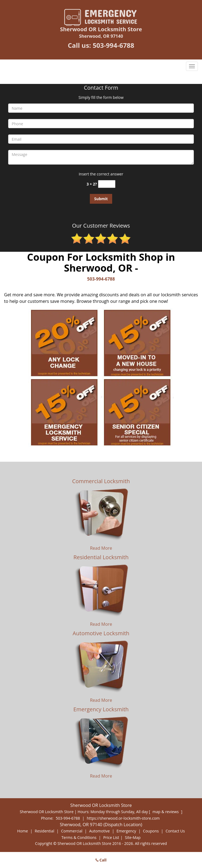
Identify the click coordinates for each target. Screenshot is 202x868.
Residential (45, 831)
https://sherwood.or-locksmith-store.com (123, 818)
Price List (111, 837)
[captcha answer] (107, 184)
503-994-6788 (113, 45)
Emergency (126, 831)
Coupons (151, 831)
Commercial (72, 831)
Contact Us (175, 831)
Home (23, 831)
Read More (101, 548)
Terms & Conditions (79, 837)
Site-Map (133, 837)
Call (101, 860)
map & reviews (166, 812)
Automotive (99, 831)
